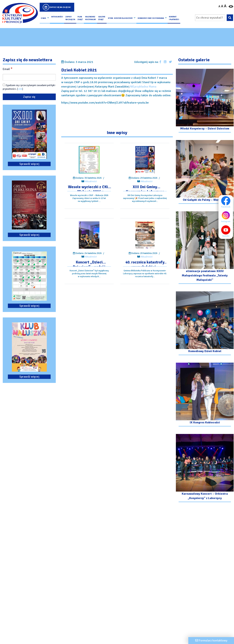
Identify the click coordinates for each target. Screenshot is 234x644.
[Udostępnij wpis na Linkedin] (165, 62)
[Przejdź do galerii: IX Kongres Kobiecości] (205, 395)
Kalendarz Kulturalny (90, 18)
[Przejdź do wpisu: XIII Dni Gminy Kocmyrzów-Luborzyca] (145, 160)
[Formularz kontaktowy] (211, 641)
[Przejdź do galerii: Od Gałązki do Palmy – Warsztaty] (205, 172)
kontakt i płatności (174, 18)
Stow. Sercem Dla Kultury (120, 18)
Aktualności (57, 17)
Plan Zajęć (80, 18)
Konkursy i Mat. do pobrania (151, 18)
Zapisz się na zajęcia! (60, 7)
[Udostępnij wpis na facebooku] (160, 62)
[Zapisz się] (29, 97)
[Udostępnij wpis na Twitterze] (170, 62)
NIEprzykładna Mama (143, 87)
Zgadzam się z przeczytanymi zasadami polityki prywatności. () (29, 87)
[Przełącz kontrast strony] (231, 6)
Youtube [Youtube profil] (227, 231)
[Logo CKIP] (20, 13)
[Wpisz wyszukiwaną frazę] (210, 18)
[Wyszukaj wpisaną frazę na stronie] (230, 18)
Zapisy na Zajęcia (70, 18)
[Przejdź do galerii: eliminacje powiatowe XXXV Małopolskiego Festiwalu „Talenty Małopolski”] (205, 248)
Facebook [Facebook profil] (227, 202)
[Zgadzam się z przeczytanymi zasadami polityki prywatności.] (4, 85)
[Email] (29, 77)
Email (8, 69)
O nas (43, 18)
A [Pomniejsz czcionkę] (219, 6)
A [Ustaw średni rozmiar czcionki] (222, 6)
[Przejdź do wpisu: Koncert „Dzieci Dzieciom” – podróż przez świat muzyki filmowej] (89, 235)
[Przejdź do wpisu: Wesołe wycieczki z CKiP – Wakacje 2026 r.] (89, 160)
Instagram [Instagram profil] (227, 217)
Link (20, 89)
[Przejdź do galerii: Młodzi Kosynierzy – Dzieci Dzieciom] (205, 101)
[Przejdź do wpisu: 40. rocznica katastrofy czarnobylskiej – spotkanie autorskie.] (145, 235)
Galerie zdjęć (102, 18)
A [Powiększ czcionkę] (225, 6)
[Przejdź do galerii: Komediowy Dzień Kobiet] (205, 324)
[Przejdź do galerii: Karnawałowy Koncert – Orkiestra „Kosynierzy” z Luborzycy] (205, 469)
